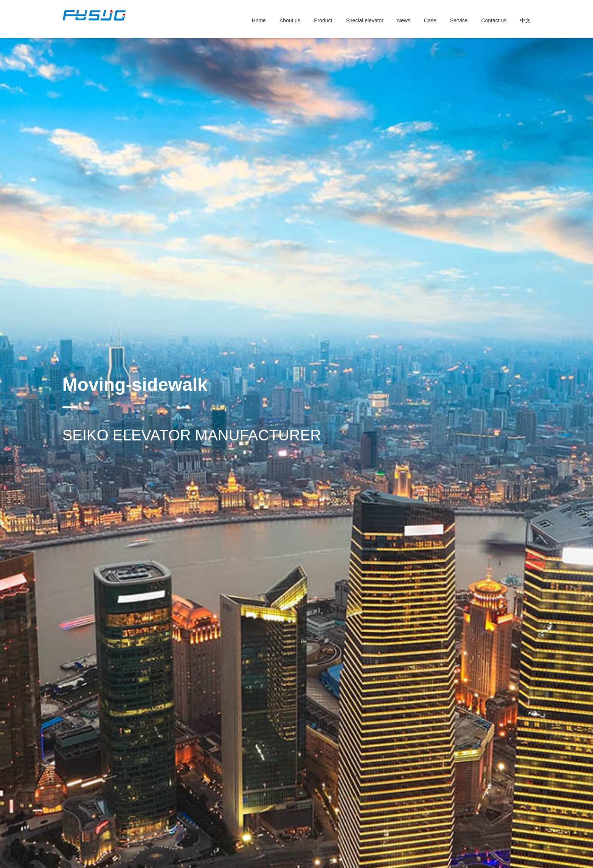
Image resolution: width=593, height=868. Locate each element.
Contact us (494, 20)
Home (259, 20)
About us (290, 20)
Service (459, 20)
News (404, 20)
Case (430, 20)
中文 (525, 20)
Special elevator (365, 20)
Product (323, 20)
